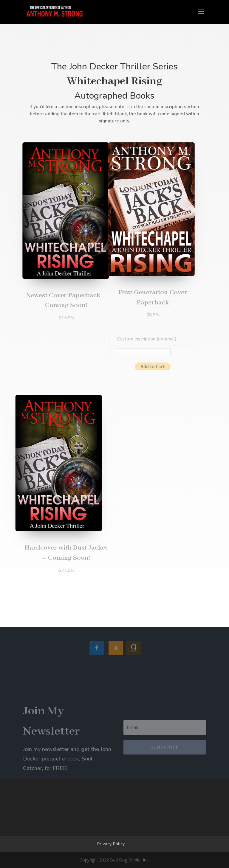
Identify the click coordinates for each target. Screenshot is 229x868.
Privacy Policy (111, 844)
